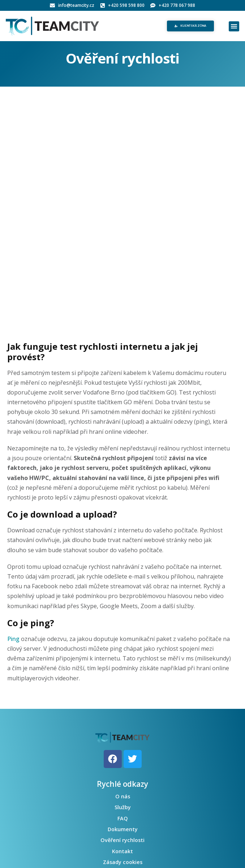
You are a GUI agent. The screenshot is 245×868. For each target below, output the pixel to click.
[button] (234, 27)
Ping (13, 639)
